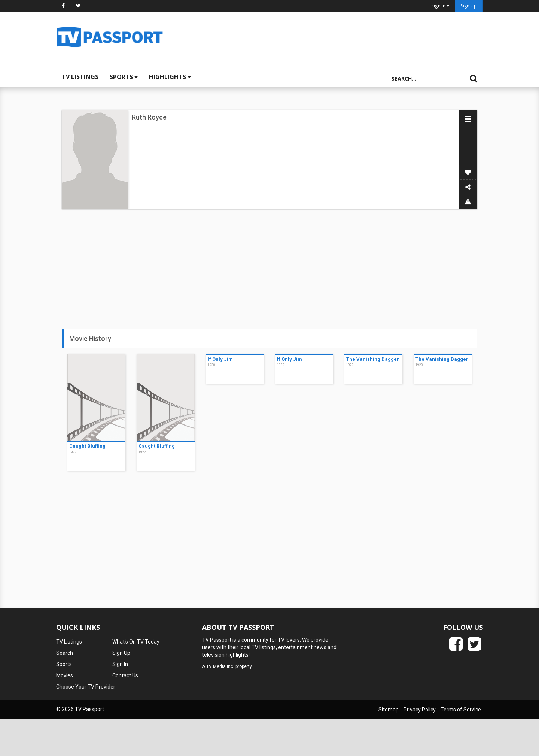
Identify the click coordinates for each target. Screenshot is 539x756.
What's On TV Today (136, 642)
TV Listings (80, 77)
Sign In (120, 664)
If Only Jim (220, 359)
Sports (124, 77)
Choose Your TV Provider (86, 687)
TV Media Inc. (220, 666)
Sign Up (469, 6)
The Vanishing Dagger (373, 359)
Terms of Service (461, 710)
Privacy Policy (420, 710)
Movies (65, 675)
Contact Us (125, 675)
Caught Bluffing (87, 446)
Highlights (170, 77)
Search (65, 653)
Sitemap (389, 710)
